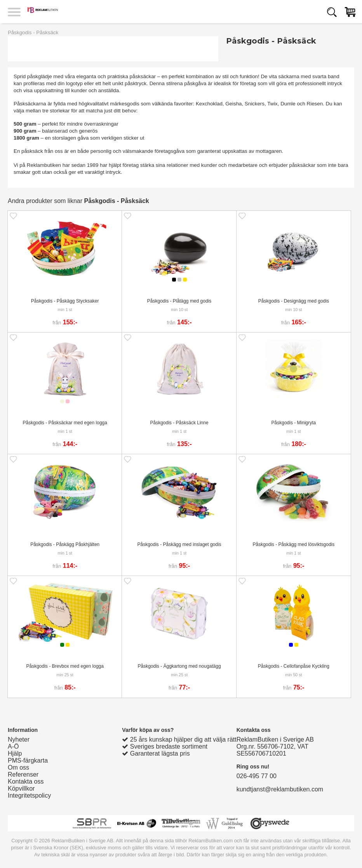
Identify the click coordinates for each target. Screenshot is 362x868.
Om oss (18, 767)
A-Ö (13, 746)
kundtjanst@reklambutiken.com (280, 789)
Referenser (23, 774)
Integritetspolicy (29, 795)
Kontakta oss (26, 781)
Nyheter (19, 739)
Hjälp (15, 753)
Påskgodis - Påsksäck (33, 32)
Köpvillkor (21, 788)
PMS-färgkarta (28, 760)
